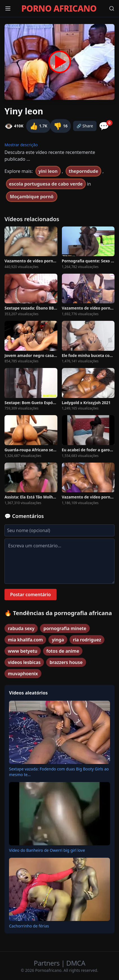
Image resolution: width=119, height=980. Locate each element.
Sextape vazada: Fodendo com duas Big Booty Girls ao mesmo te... (59, 772)
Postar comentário (31, 594)
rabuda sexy (21, 628)
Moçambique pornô (32, 197)
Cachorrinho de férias (29, 926)
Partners (47, 963)
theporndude (83, 171)
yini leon (48, 171)
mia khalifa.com (25, 640)
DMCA (76, 963)
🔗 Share (85, 126)
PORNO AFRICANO (59, 8)
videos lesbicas (24, 662)
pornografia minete (65, 628)
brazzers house (66, 662)
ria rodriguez (87, 640)
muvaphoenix (23, 674)
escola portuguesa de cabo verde (46, 184)
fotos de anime (63, 651)
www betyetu (23, 651)
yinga (58, 640)
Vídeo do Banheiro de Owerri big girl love (47, 850)
